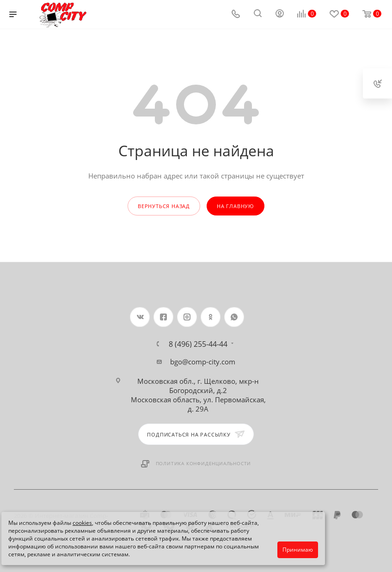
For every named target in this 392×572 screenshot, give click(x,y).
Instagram (187, 317)
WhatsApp (234, 317)
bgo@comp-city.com (203, 362)
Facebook (163, 317)
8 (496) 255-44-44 (198, 344)
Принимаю (298, 550)
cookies (82, 523)
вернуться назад (164, 206)
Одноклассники (211, 317)
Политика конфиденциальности (204, 463)
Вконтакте (140, 317)
